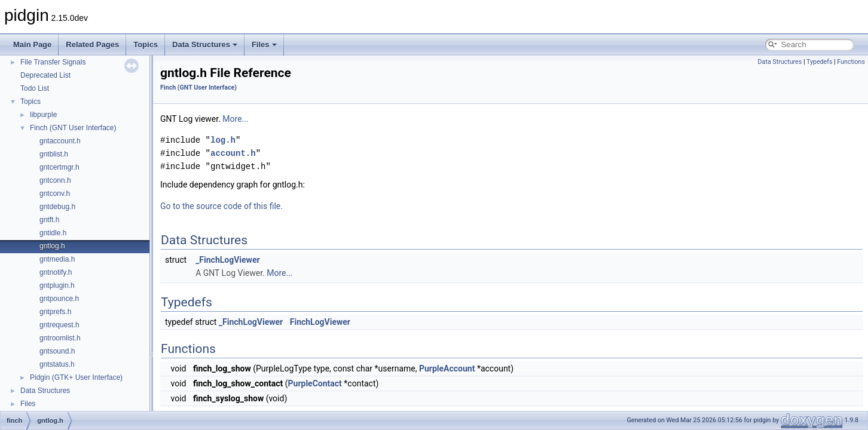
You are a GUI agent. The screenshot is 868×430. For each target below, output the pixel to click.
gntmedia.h (57, 259)
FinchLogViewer (320, 322)
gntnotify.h (56, 272)
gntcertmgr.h (59, 167)
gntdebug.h (57, 207)
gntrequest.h (59, 325)
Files (264, 44)
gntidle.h (53, 233)
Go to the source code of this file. (221, 206)
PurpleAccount (447, 368)
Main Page (32, 44)
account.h (233, 153)
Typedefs (820, 62)
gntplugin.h (57, 285)
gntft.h (49, 220)
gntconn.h (55, 180)
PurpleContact (315, 383)
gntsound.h (57, 351)
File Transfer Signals (53, 62)
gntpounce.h (59, 299)
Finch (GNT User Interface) (73, 128)
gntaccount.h (60, 141)
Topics (146, 44)
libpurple (43, 115)
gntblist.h (54, 154)
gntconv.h (55, 193)
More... (235, 119)
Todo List (35, 88)
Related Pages (92, 44)
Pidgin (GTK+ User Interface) (76, 377)
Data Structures (205, 44)
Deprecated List (45, 75)
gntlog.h (52, 246)
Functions (851, 62)
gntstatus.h (57, 364)
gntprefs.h (55, 312)
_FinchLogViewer (227, 260)
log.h (223, 140)
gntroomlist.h (60, 338)
